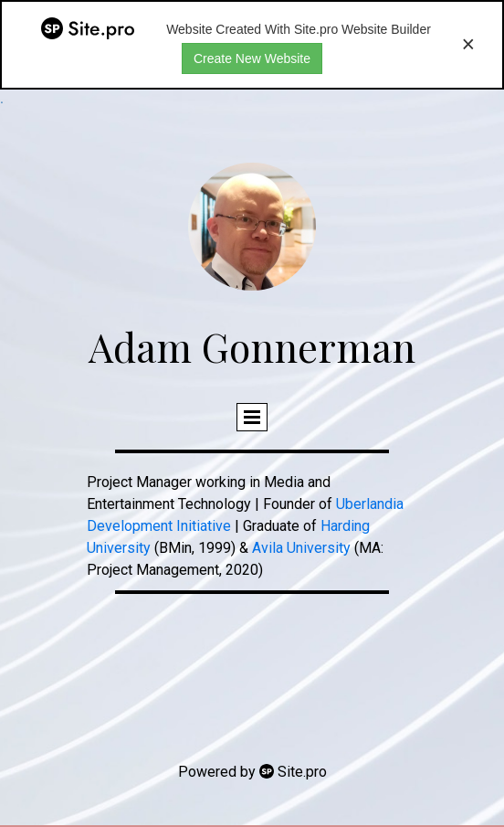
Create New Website (252, 58)
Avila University (301, 548)
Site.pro (302, 772)
